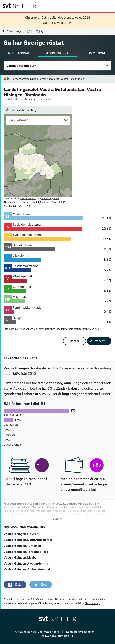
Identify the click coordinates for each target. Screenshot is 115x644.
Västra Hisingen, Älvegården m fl (26, 563)
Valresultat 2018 (23, 32)
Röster (74, 341)
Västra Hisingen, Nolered (21, 534)
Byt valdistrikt (18, 120)
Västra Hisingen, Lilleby (20, 557)
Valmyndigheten (50, 198)
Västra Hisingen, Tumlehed (22, 546)
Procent (99, 341)
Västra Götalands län (21, 66)
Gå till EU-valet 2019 (57, 23)
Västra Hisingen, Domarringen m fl (28, 540)
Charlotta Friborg (49, 632)
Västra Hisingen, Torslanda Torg (26, 552)
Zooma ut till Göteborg (21, 110)
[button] (15, 585)
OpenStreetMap (28, 198)
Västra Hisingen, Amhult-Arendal (27, 569)
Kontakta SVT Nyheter (80, 632)
